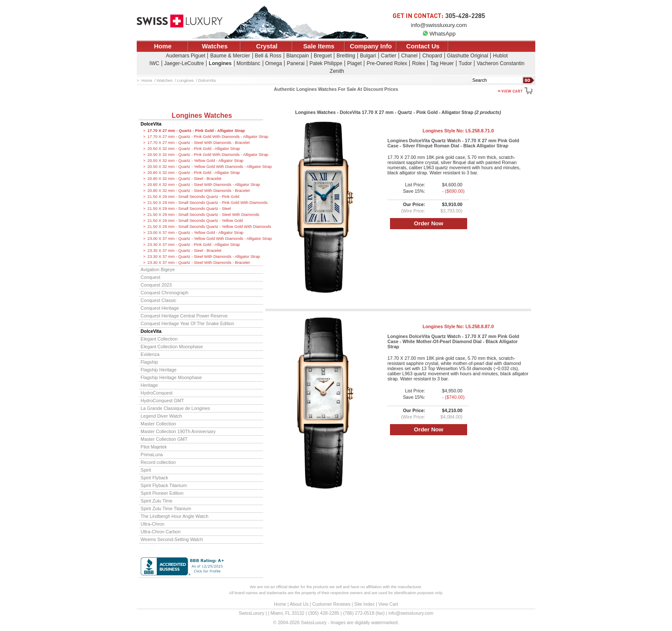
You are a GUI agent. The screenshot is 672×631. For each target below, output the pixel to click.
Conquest (150, 277)
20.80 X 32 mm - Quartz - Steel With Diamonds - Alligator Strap (204, 185)
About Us (299, 604)
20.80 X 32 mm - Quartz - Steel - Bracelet (184, 179)
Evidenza (150, 354)
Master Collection (158, 424)
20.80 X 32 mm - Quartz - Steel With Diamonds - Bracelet (199, 191)
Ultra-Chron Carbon (161, 532)
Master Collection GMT (164, 439)
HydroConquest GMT (162, 401)
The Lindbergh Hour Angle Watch (174, 516)
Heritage (149, 385)
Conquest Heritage (160, 308)
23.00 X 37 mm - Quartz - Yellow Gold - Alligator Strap (195, 233)
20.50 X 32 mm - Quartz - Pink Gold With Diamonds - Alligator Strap (205, 155)
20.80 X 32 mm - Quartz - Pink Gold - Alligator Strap (194, 173)
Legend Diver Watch (161, 416)
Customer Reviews (331, 604)
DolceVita (151, 124)
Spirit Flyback (154, 478)
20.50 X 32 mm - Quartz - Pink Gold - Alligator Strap (194, 149)
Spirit (146, 470)
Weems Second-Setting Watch (172, 539)
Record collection (158, 462)
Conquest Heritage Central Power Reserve (184, 316)
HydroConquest (156, 393)
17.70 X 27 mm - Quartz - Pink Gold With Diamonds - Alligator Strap (205, 137)
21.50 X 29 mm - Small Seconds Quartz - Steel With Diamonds (203, 215)
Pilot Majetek (154, 447)
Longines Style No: (458, 131)
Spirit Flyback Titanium (164, 485)
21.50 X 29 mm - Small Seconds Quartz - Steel (189, 209)
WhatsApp (439, 34)
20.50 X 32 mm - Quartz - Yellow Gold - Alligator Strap (195, 161)
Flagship (149, 362)
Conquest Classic (158, 300)
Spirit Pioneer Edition (162, 493)
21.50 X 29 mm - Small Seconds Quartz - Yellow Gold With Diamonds (205, 227)
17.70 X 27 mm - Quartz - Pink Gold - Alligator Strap (196, 131)
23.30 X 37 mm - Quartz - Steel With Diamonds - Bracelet (199, 263)
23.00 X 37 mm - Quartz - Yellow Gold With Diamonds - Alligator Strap (205, 239)
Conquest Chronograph (164, 293)
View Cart (388, 604)
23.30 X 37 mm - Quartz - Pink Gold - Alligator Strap (194, 245)
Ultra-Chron (152, 524)
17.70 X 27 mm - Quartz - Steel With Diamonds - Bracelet (199, 143)
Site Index (364, 604)
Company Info (371, 46)
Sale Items (319, 46)
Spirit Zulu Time (156, 501)
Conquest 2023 (156, 285)
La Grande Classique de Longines (175, 408)
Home (163, 46)
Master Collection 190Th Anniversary (178, 431)
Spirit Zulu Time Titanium (166, 508)
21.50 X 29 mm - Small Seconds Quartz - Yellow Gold (195, 221)
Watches (215, 46)
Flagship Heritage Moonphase (171, 377)
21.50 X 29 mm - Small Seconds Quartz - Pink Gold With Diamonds (205, 203)
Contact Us (423, 46)
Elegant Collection (159, 339)
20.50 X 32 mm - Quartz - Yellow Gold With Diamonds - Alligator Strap (205, 167)
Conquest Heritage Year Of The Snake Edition (187, 323)
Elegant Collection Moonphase (172, 347)
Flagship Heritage (159, 370)
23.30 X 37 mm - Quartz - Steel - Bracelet (184, 251)
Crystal (267, 46)
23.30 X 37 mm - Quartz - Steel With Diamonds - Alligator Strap (204, 257)
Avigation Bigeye (158, 269)
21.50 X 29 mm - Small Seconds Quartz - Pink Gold (193, 197)
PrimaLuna (152, 455)
